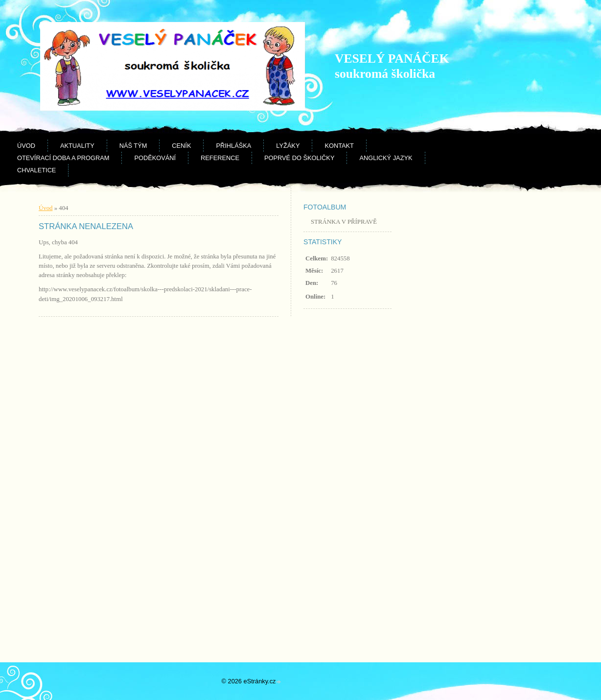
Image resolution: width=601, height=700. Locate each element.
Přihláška (233, 146)
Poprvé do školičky (299, 158)
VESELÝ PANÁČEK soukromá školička (392, 66)
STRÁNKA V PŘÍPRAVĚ (344, 222)
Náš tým (133, 146)
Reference (220, 158)
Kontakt (339, 146)
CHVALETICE (36, 170)
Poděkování (155, 158)
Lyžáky (288, 146)
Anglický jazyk (386, 158)
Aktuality (77, 146)
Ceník (181, 146)
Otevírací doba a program (63, 158)
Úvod (26, 146)
